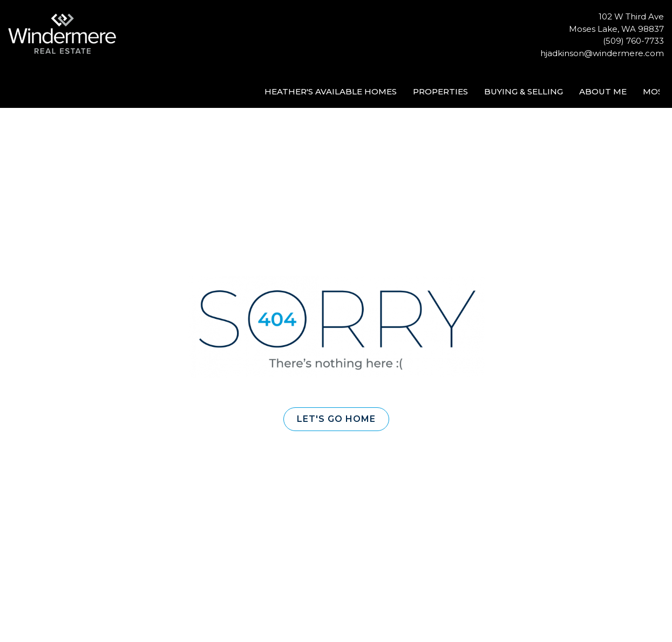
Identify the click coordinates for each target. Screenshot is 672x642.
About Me (603, 91)
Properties (440, 91)
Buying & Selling (524, 91)
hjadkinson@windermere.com (602, 53)
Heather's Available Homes (331, 91)
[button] (336, 419)
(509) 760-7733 (633, 41)
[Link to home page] (65, 35)
